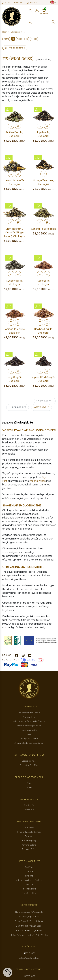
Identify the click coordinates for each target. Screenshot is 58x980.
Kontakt (18, 3)
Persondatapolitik (29, 730)
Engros (32, 3)
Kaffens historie (29, 845)
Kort (29, 734)
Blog (6, 3)
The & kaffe (29, 805)
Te (13, 39)
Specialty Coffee (29, 849)
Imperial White (38, 481)
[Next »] (41, 407)
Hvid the (29, 876)
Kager (34, 39)
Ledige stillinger (29, 761)
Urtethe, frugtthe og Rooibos (29, 880)
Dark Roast (29, 828)
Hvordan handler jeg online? (29, 726)
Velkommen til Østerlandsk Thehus (29, 721)
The (29, 783)
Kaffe (6, 39)
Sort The (29, 867)
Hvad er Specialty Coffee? (29, 832)
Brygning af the (29, 893)
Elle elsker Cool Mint (29, 765)
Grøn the (29, 871)
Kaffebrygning (29, 841)
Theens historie (29, 889)
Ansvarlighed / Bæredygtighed (29, 743)
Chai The (29, 884)
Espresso (29, 836)
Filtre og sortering (15, 48)
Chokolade (23, 39)
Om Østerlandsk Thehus (29, 713)
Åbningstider (29, 717)
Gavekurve (29, 810)
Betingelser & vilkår (29, 739)
